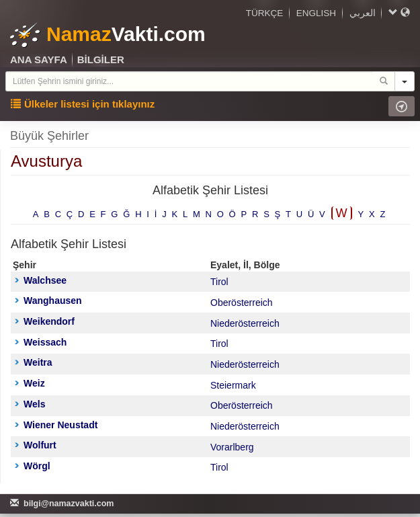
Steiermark (233, 385)
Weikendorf (45, 321)
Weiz (30, 383)
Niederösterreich (245, 323)
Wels (30, 404)
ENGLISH (316, 13)
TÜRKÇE (265, 13)
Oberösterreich (242, 303)
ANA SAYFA (39, 59)
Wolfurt (36, 445)
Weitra (34, 362)
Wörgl (33, 466)
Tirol (219, 282)
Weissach (41, 342)
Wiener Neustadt (56, 425)
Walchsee (41, 280)
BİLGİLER (101, 59)
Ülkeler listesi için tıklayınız (83, 104)
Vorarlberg (232, 447)
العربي (363, 13)
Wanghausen (48, 301)
